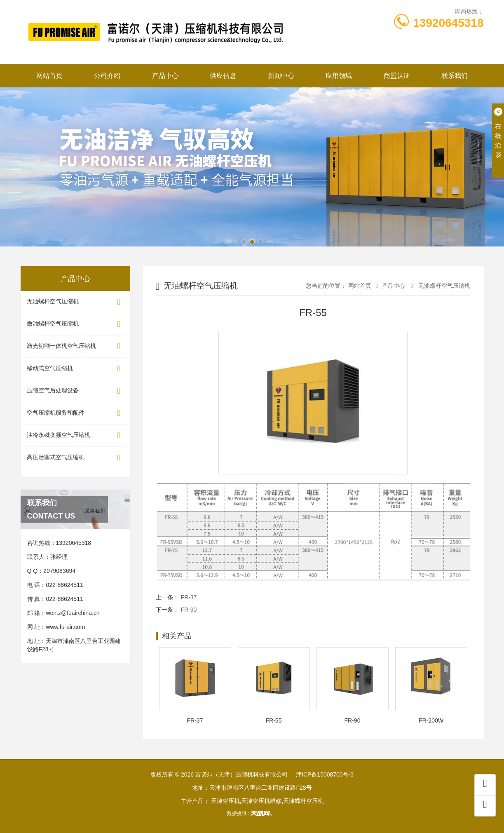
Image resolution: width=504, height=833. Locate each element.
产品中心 (165, 76)
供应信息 (223, 76)
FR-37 (189, 597)
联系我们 (455, 76)
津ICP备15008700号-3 (325, 774)
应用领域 (339, 76)
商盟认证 (397, 76)
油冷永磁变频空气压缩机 (75, 435)
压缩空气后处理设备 (75, 391)
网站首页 (49, 76)
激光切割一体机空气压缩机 (75, 346)
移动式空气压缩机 (75, 369)
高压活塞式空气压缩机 (75, 458)
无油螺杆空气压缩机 (75, 302)
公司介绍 (107, 76)
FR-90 (189, 610)
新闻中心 (281, 76)
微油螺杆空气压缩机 (75, 324)
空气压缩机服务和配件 (75, 413)
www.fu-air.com (65, 627)
